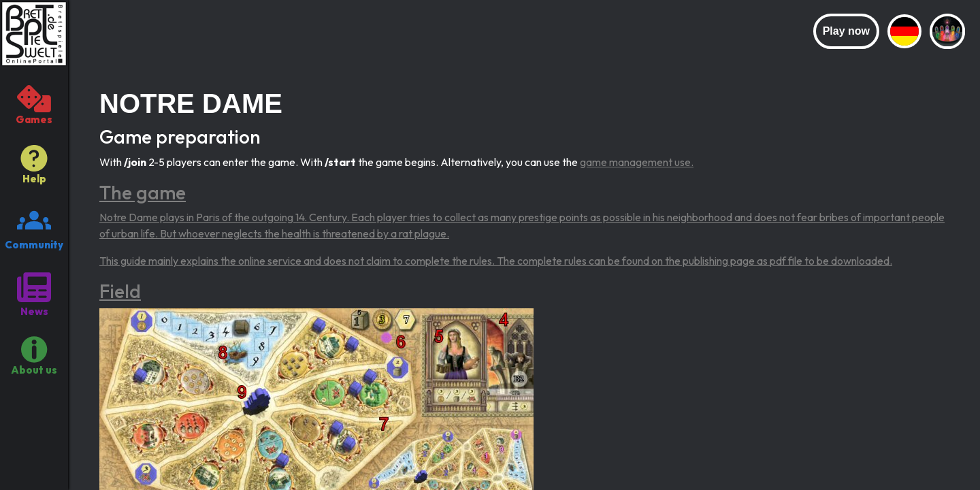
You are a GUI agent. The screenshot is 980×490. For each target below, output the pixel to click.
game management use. (637, 162)
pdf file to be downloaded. (831, 261)
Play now (846, 31)
